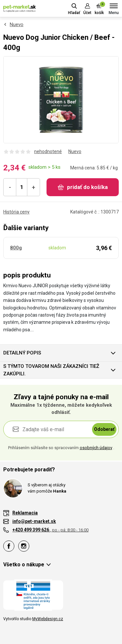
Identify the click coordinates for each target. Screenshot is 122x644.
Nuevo (17, 24)
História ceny (16, 212)
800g (16, 248)
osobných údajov (96, 448)
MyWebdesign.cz (48, 619)
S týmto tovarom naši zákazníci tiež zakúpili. (51, 370)
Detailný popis (22, 353)
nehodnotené (48, 151)
